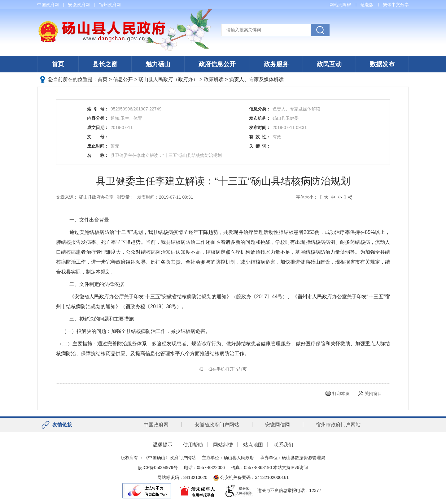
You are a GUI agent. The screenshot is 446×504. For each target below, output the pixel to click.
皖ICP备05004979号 (158, 467)
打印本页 (341, 394)
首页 (58, 64)
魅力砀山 (158, 64)
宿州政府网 (110, 5)
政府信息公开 (217, 64)
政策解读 (214, 79)
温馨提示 (163, 445)
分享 (404, 5)
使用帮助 (193, 445)
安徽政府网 (79, 5)
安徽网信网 (278, 425)
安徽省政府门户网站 (217, 425)
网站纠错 (223, 445)
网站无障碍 (340, 5)
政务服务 (276, 64)
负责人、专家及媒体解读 (256, 79)
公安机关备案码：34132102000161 (251, 477)
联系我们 (283, 445)
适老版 (367, 5)
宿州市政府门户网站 (338, 425)
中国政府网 (48, 5)
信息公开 (123, 79)
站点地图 (253, 445)
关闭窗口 (373, 394)
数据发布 (382, 64)
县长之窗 (105, 64)
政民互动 (329, 64)
